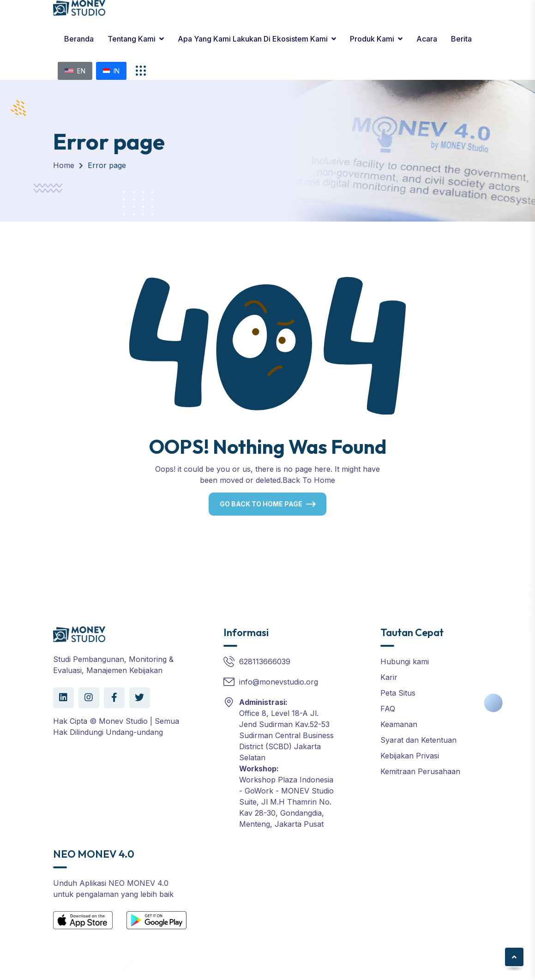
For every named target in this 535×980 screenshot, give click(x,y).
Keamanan (399, 724)
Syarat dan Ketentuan (418, 740)
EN (75, 71)
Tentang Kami (132, 39)
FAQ (388, 709)
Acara (427, 39)
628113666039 (265, 661)
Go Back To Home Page (261, 504)
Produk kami (372, 39)
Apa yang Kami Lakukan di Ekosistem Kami (253, 39)
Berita (461, 39)
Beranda (79, 39)
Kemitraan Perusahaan (420, 771)
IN (111, 71)
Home (64, 165)
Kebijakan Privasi (410, 756)
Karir (389, 677)
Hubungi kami (405, 661)
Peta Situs (398, 693)
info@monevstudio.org (279, 682)
